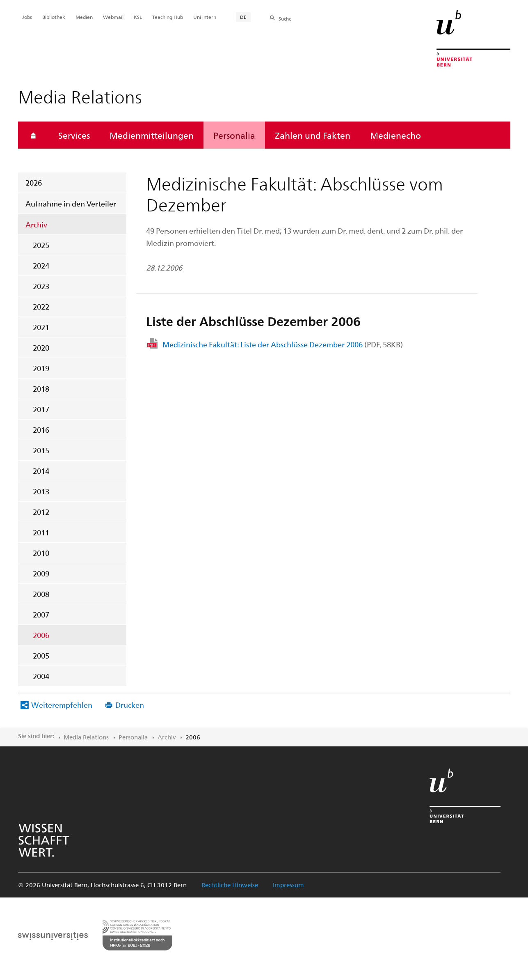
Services (74, 135)
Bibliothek (54, 17)
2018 (41, 389)
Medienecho (395, 135)
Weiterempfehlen (62, 705)
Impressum (288, 885)
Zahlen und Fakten (313, 135)
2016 (41, 430)
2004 (41, 676)
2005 (41, 655)
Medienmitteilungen (152, 135)
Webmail (113, 17)
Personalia (234, 135)
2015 (41, 450)
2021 (41, 327)
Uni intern (205, 17)
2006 (41, 635)
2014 (41, 471)
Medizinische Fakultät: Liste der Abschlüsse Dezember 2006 (283, 344)
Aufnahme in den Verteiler (71, 203)
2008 (41, 594)
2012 (41, 512)
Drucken (130, 705)
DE (243, 17)
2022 (41, 306)
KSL (138, 17)
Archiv (36, 224)
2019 (41, 368)
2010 (41, 553)
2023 (41, 286)
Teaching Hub (168, 17)
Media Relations (86, 737)
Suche (285, 18)
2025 (41, 245)
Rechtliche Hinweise (230, 885)
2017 (41, 409)
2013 (41, 491)
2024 (41, 265)
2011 (41, 532)
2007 (41, 614)
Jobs (27, 17)
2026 (34, 182)
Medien (84, 17)
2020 (41, 348)
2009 (41, 573)
